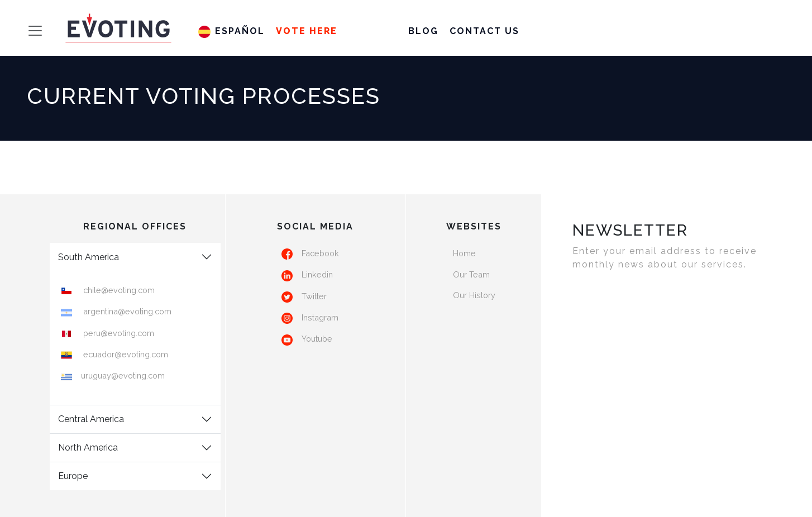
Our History (474, 295)
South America (89, 257)
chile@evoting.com (118, 290)
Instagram (320, 317)
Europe (73, 476)
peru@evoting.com (118, 333)
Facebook (320, 253)
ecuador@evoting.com (125, 354)
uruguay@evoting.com (123, 375)
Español (231, 31)
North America (88, 447)
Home (464, 253)
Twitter (314, 296)
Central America (91, 419)
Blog (423, 31)
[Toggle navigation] (25, 31)
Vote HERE (307, 31)
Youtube (317, 339)
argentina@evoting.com (126, 311)
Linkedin (317, 274)
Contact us (484, 31)
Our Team (471, 274)
